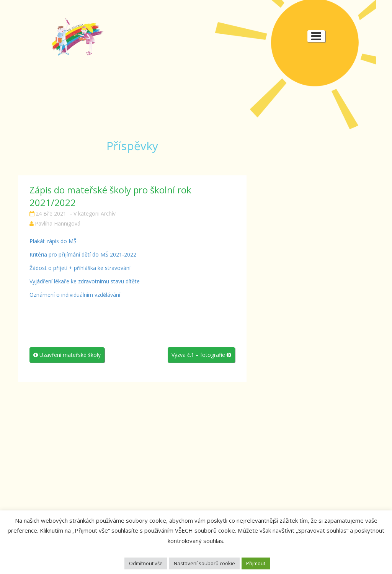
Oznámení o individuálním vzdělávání (75, 295)
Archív (108, 213)
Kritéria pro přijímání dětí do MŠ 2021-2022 (83, 254)
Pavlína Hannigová (58, 223)
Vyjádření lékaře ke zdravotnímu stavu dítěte (85, 281)
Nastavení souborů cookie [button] (204, 563)
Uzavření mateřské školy (67, 355)
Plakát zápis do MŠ (53, 241)
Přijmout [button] (256, 563)
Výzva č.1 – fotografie (201, 355)
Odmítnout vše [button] (146, 563)
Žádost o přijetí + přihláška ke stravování (80, 268)
